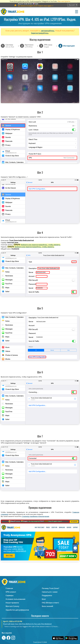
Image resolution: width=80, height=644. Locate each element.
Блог (44, 599)
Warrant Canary (12, 606)
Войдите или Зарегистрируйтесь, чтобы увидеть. (41, 245)
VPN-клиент (11, 592)
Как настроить (64, 1)
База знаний (47, 606)
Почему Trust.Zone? (51, 588)
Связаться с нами (50, 592)
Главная (9, 588)
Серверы (10, 595)
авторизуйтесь (48, 31)
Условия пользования (15, 599)
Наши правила (12, 603)
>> (36, 6)
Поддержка (47, 595)
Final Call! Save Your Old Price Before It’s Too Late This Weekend (27, 624)
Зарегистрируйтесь (40, 33)
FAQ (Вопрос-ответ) (50, 603)
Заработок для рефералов (17, 610)
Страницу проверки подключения (35, 516)
